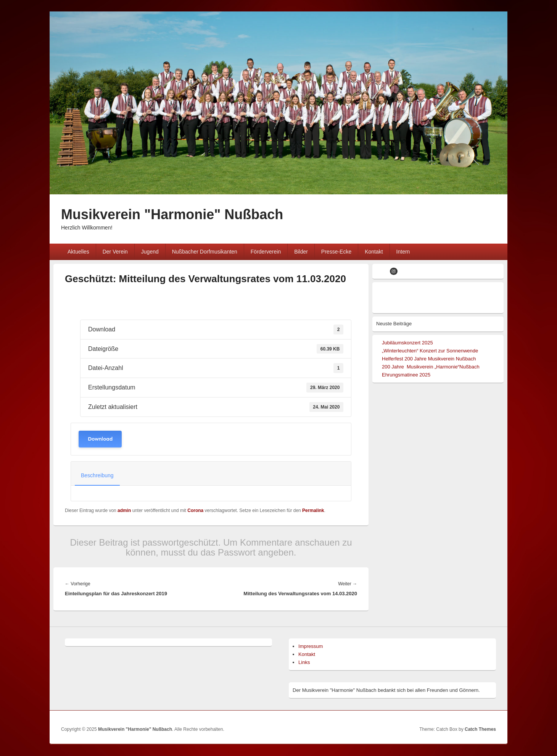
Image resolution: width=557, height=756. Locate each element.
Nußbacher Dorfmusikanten (205, 252)
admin (124, 510)
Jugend (150, 252)
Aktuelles (78, 252)
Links (304, 662)
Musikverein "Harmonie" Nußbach (172, 214)
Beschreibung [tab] (97, 475)
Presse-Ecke (336, 252)
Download (100, 439)
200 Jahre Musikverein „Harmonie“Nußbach (431, 367)
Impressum (311, 646)
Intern (403, 252)
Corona (195, 510)
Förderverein (266, 252)
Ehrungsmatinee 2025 (406, 375)
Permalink (313, 510)
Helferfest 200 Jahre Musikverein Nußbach (429, 359)
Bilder (301, 252)
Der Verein (115, 252)
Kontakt (374, 252)
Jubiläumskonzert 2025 (407, 343)
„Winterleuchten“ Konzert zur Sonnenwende (430, 351)
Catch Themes (480, 729)
